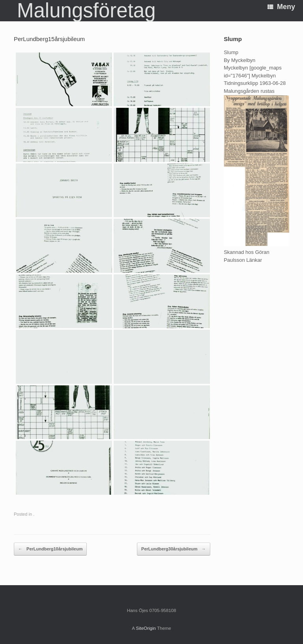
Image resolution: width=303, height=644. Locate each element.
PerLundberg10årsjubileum (50, 549)
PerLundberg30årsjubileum (173, 549)
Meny (281, 7)
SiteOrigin (146, 628)
